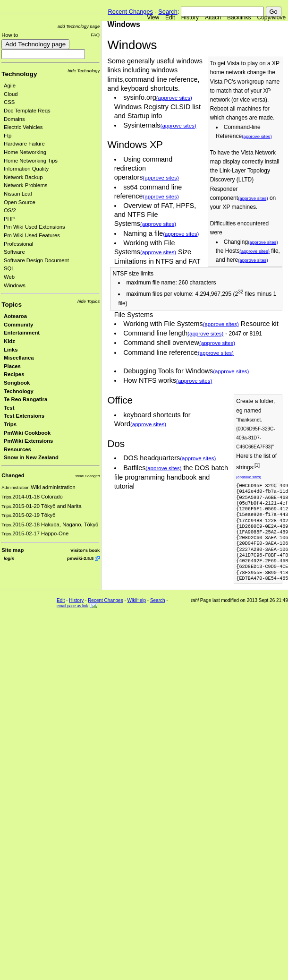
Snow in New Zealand (31, 457)
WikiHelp (137, 600)
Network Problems (26, 185)
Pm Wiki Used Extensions (34, 227)
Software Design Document (36, 260)
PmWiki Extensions (28, 441)
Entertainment (22, 333)
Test (9, 408)
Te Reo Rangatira (25, 399)
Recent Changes (131, 12)
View (153, 17)
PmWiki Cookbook (27, 433)
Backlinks (239, 17)
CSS (9, 102)
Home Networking (25, 152)
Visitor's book (85, 550)
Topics (12, 305)
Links (11, 350)
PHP (9, 219)
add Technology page (79, 26)
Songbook (17, 383)
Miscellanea (19, 358)
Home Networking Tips (31, 161)
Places (12, 366)
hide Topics (89, 301)
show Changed (87, 476)
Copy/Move (272, 17)
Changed (13, 475)
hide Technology (84, 71)
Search (168, 12)
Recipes (14, 374)
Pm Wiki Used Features (32, 235)
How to (10, 35)
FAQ (95, 35)
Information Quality (26, 169)
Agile (10, 86)
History (190, 17)
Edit (170, 17)
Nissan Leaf (18, 194)
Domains (14, 119)
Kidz (9, 341)
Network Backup (23, 177)
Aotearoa (15, 316)
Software (14, 252)
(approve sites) (257, 136)
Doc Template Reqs (27, 111)
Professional (18, 244)
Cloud (11, 94)
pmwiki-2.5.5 (80, 558)
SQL (9, 268)
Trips (10, 424)
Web (9, 277)
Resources (17, 449)
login (9, 558)
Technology (19, 74)
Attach (213, 17)
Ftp (8, 136)
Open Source (20, 202)
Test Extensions (24, 416)
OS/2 (10, 210)
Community (18, 325)
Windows (15, 285)
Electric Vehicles (23, 127)
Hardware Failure (24, 144)
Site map (13, 550)
